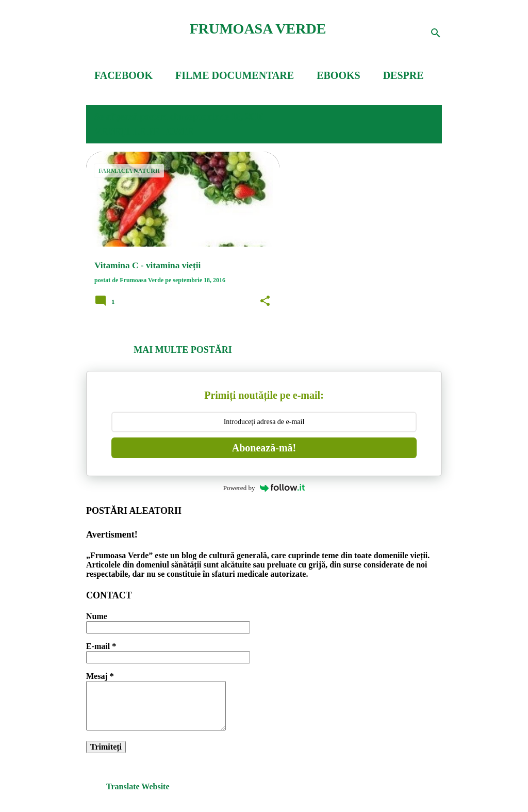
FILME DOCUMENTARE (235, 75)
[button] (265, 301)
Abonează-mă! (264, 448)
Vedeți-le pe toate (144, 132)
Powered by (264, 488)
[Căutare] (436, 33)
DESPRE (403, 75)
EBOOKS (338, 75)
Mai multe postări (183, 350)
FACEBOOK (123, 75)
